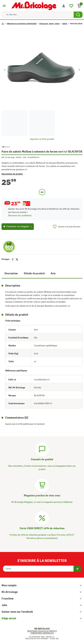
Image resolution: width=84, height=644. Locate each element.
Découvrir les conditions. (20, 216)
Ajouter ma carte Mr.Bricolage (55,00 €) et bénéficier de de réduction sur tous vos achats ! (44, 211)
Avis (53, 273)
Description (11, 273)
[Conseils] (42, 449)
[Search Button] (78, 15)
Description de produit (13, 174)
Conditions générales (42, 633)
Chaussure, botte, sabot (49, 24)
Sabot (65, 24)
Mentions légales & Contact (42, 631)
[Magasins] (42, 485)
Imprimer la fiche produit (42, 139)
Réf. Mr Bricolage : (9, 157)
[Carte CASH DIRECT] (42, 518)
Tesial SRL (54, 639)
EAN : (25, 157)
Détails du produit (34, 273)
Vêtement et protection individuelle (22, 24)
